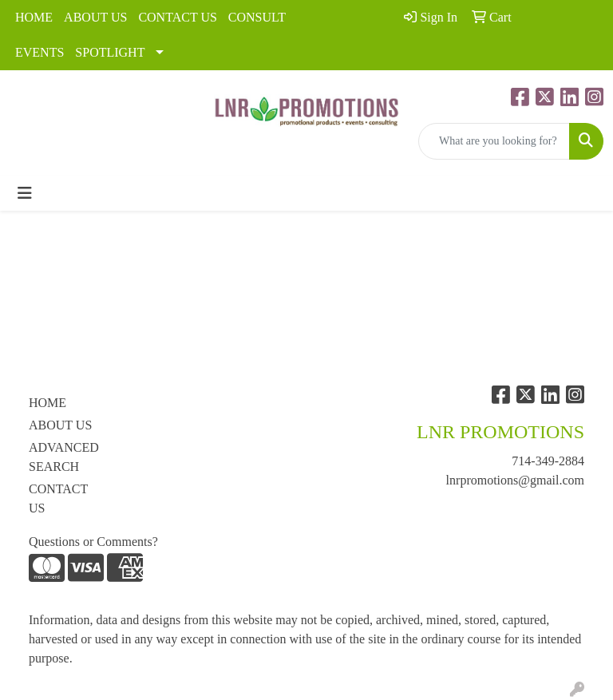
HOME (34, 17)
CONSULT (257, 17)
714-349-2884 (548, 461)
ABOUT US (95, 17)
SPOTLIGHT (110, 52)
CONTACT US (177, 17)
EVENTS (40, 52)
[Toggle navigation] (25, 193)
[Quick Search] (494, 141)
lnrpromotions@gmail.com (515, 480)
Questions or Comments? (93, 542)
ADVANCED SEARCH (64, 457)
